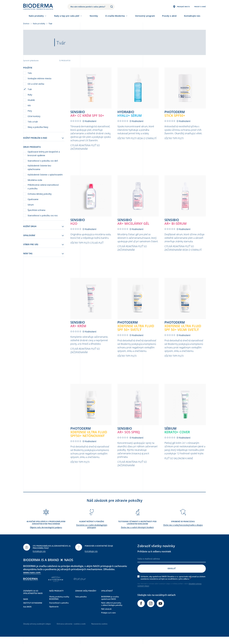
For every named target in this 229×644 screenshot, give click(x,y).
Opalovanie (54, 614)
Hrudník (31, 100)
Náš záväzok (106, 616)
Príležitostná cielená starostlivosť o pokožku (43, 187)
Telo (30, 73)
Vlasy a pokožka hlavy (38, 127)
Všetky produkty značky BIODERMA (59, 605)
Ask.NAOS (27, 614)
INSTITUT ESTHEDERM (33, 610)
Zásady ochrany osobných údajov (37, 631)
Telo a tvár (33, 122)
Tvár (30, 89)
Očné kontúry (34, 116)
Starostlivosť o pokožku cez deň (43, 161)
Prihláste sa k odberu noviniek (154, 558)
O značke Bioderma (115, 16)
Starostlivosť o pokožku (59, 610)
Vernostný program (145, 16)
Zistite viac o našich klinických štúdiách (137, 534)
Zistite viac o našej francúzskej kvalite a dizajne (183, 532)
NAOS (26, 606)
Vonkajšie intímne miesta (39, 78)
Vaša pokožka (81, 604)
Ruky (30, 95)
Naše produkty (36, 16)
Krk (29, 105)
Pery (30, 111)
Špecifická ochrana (36, 210)
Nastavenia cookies (99, 631)
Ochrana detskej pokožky (40, 194)
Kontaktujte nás (39, 558)
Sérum (31, 205)
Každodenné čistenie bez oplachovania (39, 167)
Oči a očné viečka (36, 84)
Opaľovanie (33, 199)
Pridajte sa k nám (108, 620)
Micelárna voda (35, 180)
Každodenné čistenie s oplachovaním (45, 175)
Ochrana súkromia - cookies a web (71, 631)
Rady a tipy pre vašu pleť (67, 16)
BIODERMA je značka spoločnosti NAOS (110, 605)
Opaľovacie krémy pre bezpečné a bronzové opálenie (44, 154)
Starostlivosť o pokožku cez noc (43, 215)
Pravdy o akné (169, 16)
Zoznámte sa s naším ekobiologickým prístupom (92, 533)
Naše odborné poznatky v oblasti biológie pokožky (112, 611)
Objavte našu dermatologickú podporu (46, 534)
